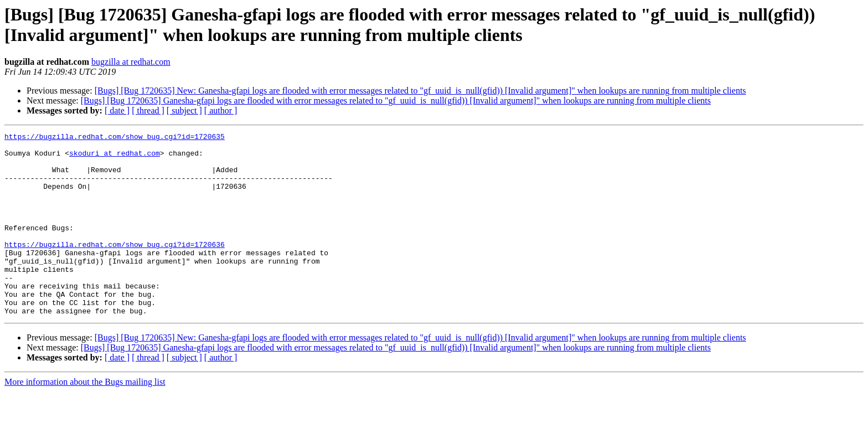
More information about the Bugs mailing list (85, 418)
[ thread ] (148, 110)
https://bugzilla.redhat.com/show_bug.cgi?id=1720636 (115, 267)
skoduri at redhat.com (115, 158)
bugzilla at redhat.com (131, 62)
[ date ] (117, 110)
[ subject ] (184, 110)
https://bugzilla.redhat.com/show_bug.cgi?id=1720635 (115, 138)
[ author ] (221, 110)
